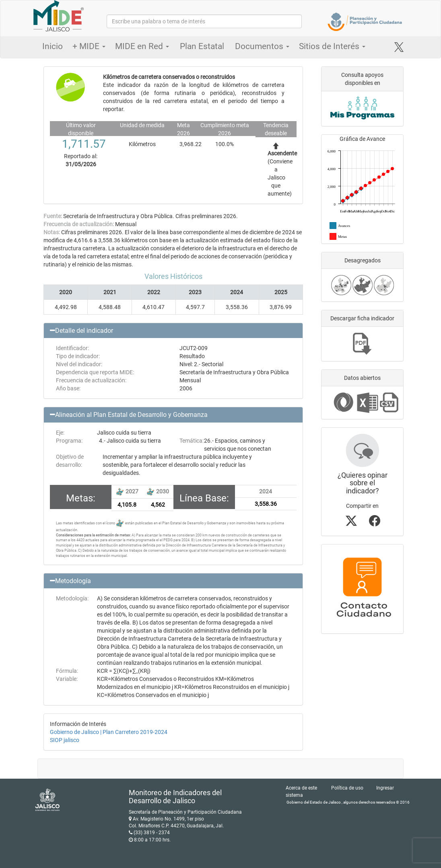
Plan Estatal (202, 46)
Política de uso (347, 788)
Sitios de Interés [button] (332, 46)
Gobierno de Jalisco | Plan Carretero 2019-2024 (109, 732)
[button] (173, 331)
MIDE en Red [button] (142, 46)
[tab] (173, 331)
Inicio (53, 46)
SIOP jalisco (65, 740)
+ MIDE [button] (89, 46)
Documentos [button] (262, 46)
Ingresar (385, 788)
